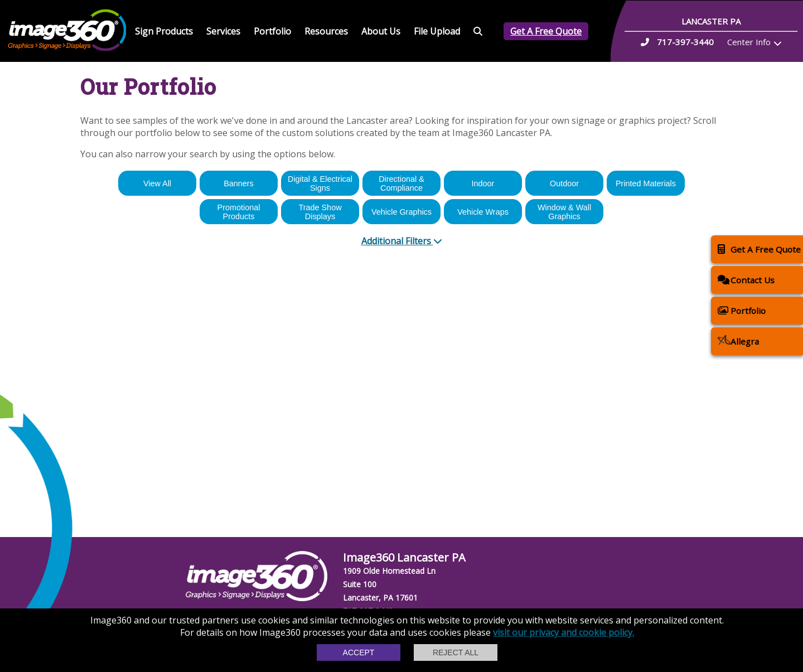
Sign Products (164, 31)
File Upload (437, 31)
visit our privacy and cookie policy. (563, 632)
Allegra (738, 341)
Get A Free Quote (546, 31)
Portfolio (272, 31)
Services (223, 31)
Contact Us (746, 280)
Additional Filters (402, 241)
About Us (381, 31)
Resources (326, 31)
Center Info (749, 42)
